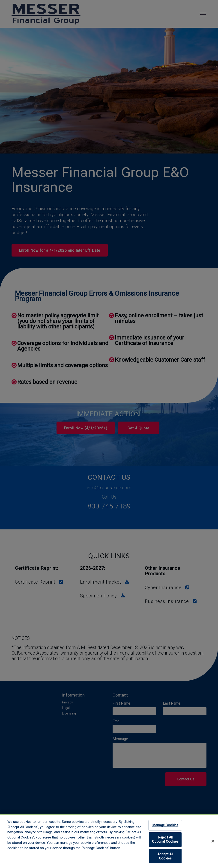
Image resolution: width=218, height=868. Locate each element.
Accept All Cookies (165, 859)
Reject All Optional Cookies (165, 842)
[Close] (213, 844)
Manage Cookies (165, 827)
